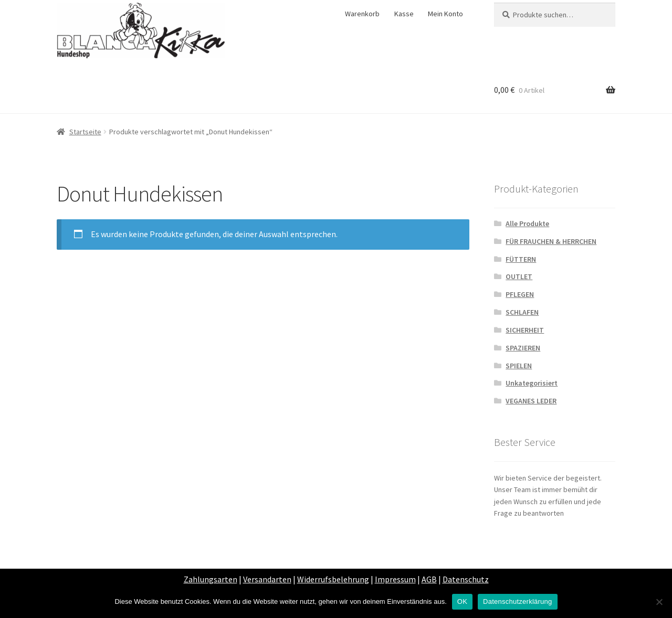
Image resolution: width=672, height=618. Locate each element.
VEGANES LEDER (531, 401)
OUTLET (519, 276)
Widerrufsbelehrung (333, 579)
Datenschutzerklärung (517, 601)
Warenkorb (362, 14)
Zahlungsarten (211, 579)
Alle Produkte (527, 223)
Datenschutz (466, 579)
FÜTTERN (521, 259)
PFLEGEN (520, 294)
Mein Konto (445, 14)
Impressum (395, 579)
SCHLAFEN (522, 312)
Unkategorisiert (532, 383)
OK (462, 601)
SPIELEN (519, 366)
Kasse (404, 14)
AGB (429, 579)
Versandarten (267, 579)
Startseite (85, 132)
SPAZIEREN (523, 348)
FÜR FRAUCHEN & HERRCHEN (551, 241)
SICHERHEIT (525, 330)
